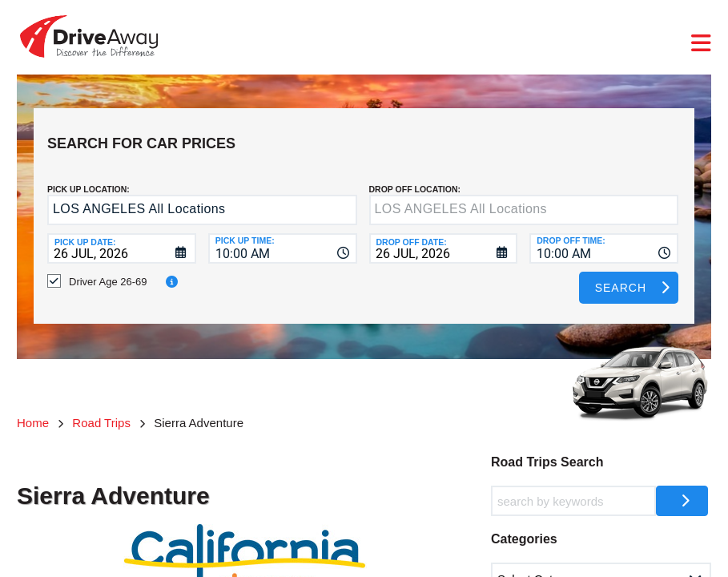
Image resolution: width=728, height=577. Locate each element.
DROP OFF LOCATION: (415, 177)
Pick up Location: (88, 177)
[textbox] (524, 198)
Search (621, 276)
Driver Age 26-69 (108, 270)
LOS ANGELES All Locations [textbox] (139, 197)
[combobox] (283, 236)
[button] (341, 199)
